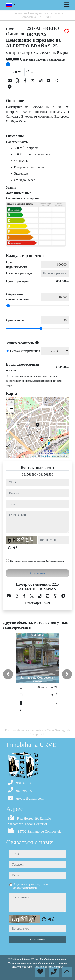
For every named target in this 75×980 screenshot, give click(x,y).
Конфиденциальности (53, 959)
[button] (8, 674)
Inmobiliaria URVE (27, 959)
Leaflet (33, 456)
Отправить (37, 573)
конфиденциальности (53, 561)
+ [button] (11, 403)
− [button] (11, 409)
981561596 (29, 475)
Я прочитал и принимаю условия (37, 561)
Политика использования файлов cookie (31, 963)
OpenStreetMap (48, 456)
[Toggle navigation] (67, 5)
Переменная (31, 351)
